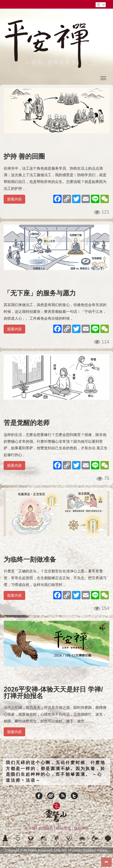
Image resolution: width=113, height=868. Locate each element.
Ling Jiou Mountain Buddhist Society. (81, 850)
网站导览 (63, 828)
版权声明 (81, 828)
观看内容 (14, 199)
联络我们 (46, 828)
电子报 (30, 828)
